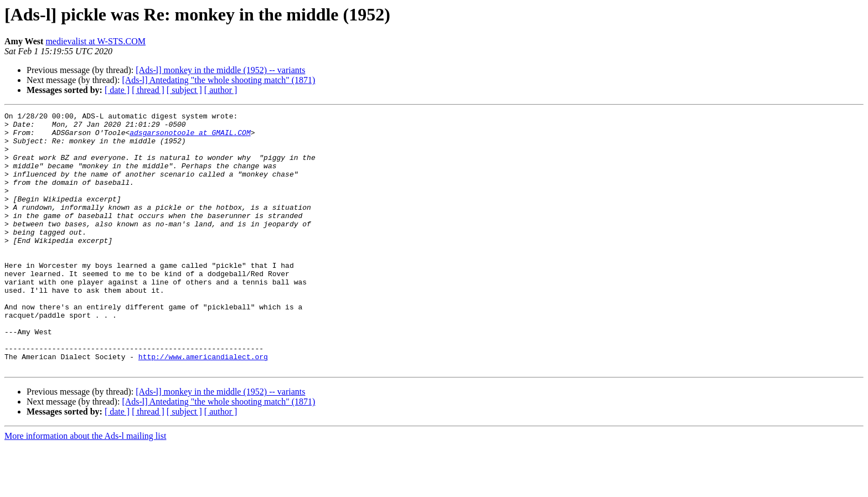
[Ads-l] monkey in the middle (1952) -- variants (220, 70)
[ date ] (117, 90)
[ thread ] (148, 90)
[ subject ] (184, 90)
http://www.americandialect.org (203, 406)
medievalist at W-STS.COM (95, 41)
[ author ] (221, 90)
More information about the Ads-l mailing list (85, 487)
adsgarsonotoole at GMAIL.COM (190, 137)
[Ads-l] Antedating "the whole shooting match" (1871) (218, 80)
